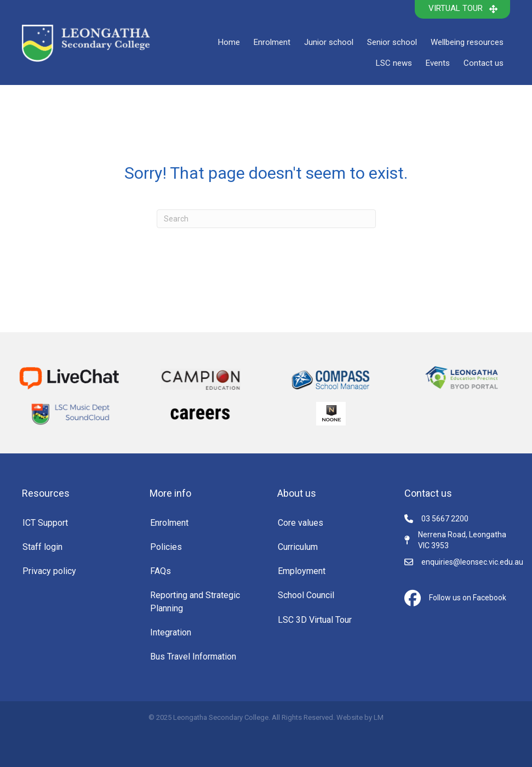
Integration (171, 632)
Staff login (42, 547)
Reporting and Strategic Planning (195, 601)
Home (229, 42)
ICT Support (45, 523)
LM (379, 717)
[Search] (266, 219)
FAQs (161, 571)
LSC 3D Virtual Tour (315, 620)
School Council (306, 595)
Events (438, 63)
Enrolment (272, 42)
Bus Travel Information (193, 657)
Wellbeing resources (467, 42)
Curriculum (298, 547)
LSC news (394, 63)
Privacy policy (49, 571)
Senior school (392, 42)
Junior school (329, 42)
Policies (166, 547)
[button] (462, 9)
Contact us (484, 63)
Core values (301, 523)
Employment (302, 571)
